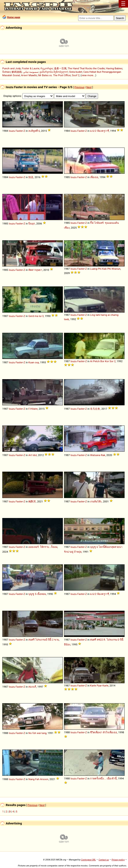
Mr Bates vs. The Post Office (54, 75)
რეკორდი (47, 68)
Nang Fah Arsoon (38, 779)
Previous (79, 87)
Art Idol (33, 455)
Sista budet (76, 72)
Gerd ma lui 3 (36, 316)
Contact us (104, 860)
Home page (13, 17)
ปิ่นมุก (32, 224)
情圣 (31, 177)
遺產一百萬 (60, 68)
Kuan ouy (34, 362)
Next (89, 87)
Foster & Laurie (31, 68)
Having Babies (114, 68)
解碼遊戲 (17, 72)
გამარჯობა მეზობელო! (54, 72)
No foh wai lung (37, 733)
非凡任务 (95, 409)
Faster (19, 131)
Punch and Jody (12, 68)
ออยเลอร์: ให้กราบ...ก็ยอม (43, 547)
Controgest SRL (88, 860)
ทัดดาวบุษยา (35, 270)
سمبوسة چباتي (31, 72)
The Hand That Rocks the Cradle (86, 68)
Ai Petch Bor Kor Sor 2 (103, 361)
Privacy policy (118, 860)
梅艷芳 (32, 501)
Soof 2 (76, 75)
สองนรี (32, 687)
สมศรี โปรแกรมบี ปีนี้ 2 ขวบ (44, 640)
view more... (88, 75)
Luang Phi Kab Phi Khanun (105, 269)
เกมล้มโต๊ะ (96, 501)
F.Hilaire (33, 409)
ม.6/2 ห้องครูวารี (99, 131)
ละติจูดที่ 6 (34, 131)
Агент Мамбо (29, 75)
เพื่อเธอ (94, 177)
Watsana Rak (98, 455)
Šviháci (6, 72)
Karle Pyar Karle (99, 686)
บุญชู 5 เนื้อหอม (37, 594)
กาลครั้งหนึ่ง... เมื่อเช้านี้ (103, 778)
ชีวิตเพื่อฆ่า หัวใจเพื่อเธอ (104, 732)
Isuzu (12, 131)
